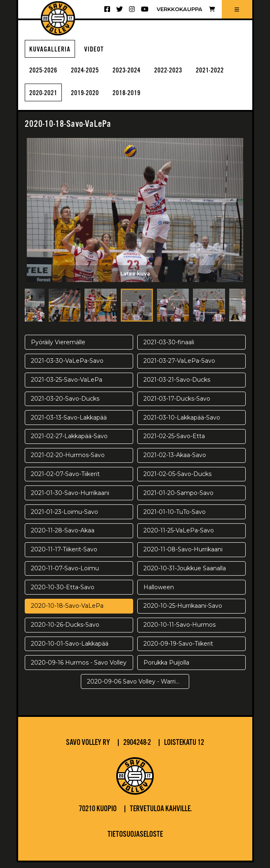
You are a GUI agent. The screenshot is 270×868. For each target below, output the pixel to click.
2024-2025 (95, 74)
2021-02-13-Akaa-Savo (175, 461)
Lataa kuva (135, 278)
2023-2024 (143, 74)
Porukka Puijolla (166, 668)
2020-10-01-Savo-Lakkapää (70, 649)
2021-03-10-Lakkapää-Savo (182, 423)
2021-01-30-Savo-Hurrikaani (70, 499)
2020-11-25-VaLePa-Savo (179, 537)
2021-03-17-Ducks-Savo (177, 404)
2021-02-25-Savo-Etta (174, 442)
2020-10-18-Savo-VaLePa (67, 612)
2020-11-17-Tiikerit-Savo (64, 555)
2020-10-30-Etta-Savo (63, 593)
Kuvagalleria (52, 51)
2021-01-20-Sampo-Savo (178, 499)
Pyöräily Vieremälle (58, 348)
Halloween (159, 593)
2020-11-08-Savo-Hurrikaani (183, 555)
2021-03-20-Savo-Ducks (65, 404)
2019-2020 (143, 99)
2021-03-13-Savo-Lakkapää (69, 423)
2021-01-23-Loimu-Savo (65, 518)
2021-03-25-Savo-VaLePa (67, 386)
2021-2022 (47, 99)
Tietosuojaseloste (135, 840)
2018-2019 (191, 99)
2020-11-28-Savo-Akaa (63, 537)
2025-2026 (47, 74)
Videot (100, 51)
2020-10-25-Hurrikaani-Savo (183, 612)
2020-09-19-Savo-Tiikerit (178, 649)
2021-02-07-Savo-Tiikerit (65, 480)
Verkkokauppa (186, 9)
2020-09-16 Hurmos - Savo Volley (79, 668)
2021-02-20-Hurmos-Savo (68, 461)
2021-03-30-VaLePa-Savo (67, 367)
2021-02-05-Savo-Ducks (177, 480)
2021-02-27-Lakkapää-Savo (69, 442)
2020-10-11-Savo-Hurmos (180, 631)
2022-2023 (191, 74)
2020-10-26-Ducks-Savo (65, 631)
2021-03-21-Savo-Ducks (177, 386)
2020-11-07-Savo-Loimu (65, 574)
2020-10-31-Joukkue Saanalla (185, 574)
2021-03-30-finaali (169, 348)
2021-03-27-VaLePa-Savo (179, 367)
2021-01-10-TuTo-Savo (175, 518)
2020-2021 (95, 99)
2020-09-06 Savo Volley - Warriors (136, 687)
